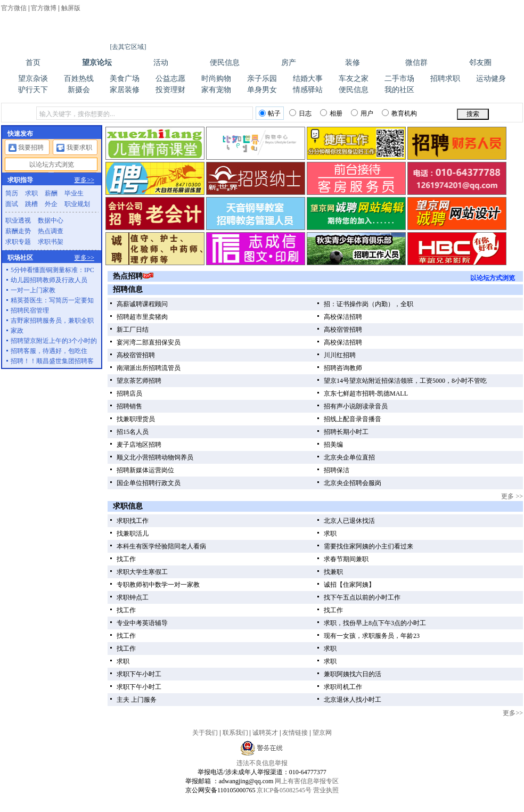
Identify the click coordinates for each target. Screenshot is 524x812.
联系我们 (235, 733)
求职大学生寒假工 (142, 572)
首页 (33, 63)
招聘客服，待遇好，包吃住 (49, 351)
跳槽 (31, 204)
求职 (330, 534)
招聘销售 (129, 406)
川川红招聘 (340, 355)
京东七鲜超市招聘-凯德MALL (366, 393)
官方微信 (14, 8)
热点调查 (51, 231)
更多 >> (512, 496)
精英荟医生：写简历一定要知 (52, 300)
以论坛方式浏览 (493, 278)
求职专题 (18, 242)
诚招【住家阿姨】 (349, 585)
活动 (161, 63)
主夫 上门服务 (137, 700)
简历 (12, 193)
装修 (353, 63)
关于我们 (205, 733)
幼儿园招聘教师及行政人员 (49, 280)
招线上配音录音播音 (353, 419)
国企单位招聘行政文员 (149, 483)
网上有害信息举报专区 (307, 781)
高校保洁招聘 (343, 317)
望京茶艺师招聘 (139, 381)
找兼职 (333, 572)
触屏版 (71, 8)
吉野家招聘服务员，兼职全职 (52, 321)
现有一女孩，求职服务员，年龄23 (372, 636)
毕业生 (74, 193)
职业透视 (18, 220)
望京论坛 (97, 63)
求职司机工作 (343, 687)
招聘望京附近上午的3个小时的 (54, 341)
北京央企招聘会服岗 (353, 483)
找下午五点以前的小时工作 (362, 597)
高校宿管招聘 (343, 330)
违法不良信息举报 (262, 763)
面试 (12, 204)
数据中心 (51, 220)
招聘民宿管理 (30, 310)
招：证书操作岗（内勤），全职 (369, 304)
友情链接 (295, 733)
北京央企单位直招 (349, 457)
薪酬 (51, 193)
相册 (331, 113)
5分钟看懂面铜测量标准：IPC (52, 270)
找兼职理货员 (136, 419)
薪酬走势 (18, 231)
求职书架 (51, 242)
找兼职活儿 (133, 534)
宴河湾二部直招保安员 (149, 342)
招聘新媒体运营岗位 (145, 470)
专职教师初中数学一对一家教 (158, 585)
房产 (289, 63)
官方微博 (44, 8)
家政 (17, 331)
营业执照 (326, 790)
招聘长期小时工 (346, 432)
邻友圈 (480, 63)
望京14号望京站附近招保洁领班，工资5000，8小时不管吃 (405, 381)
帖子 (270, 113)
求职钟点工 (133, 597)
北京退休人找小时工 (353, 700)
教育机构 (399, 113)
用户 (362, 113)
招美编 (333, 445)
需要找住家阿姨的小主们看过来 (369, 546)
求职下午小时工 (139, 674)
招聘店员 (129, 393)
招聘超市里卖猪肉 (142, 317)
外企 (51, 204)
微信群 (416, 63)
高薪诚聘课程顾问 (142, 304)
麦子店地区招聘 (139, 445)
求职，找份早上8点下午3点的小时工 (375, 623)
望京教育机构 (245, 807)
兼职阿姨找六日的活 (353, 674)
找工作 (126, 559)
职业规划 (77, 204)
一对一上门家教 (33, 290)
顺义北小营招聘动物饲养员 (155, 457)
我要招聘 (31, 147)
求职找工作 (133, 521)
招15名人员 (133, 432)
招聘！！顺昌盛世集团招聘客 (52, 361)
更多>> (513, 713)
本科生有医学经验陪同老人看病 (161, 546)
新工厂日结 (133, 330)
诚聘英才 (265, 733)
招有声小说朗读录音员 (356, 406)
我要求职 (79, 147)
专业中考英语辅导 (142, 623)
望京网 (30, 40)
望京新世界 (282, 807)
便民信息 (225, 63)
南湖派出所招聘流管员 (149, 368)
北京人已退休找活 (349, 521)
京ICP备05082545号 (284, 790)
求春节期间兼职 (346, 559)
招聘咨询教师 (343, 368)
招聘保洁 (337, 470)
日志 (300, 113)
